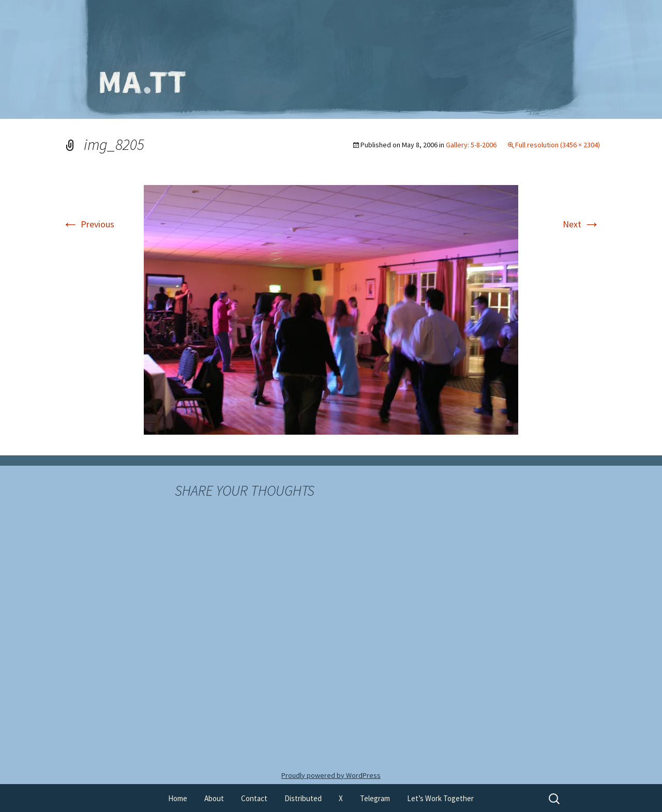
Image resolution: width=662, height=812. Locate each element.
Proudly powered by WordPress (331, 775)
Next (581, 224)
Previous (88, 224)
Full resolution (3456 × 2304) (558, 145)
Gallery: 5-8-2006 (471, 145)
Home (178, 798)
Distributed (303, 798)
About (214, 798)
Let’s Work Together (440, 798)
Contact (254, 798)
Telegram (375, 798)
